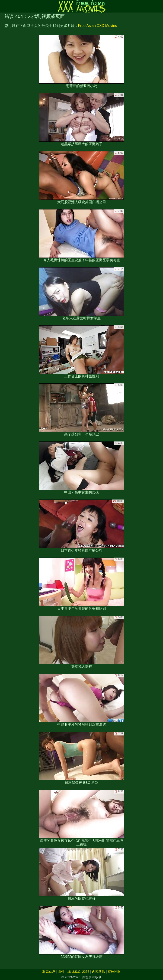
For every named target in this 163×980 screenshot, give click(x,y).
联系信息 (49, 972)
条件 (61, 972)
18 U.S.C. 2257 (78, 972)
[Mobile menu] (4, 6)
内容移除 (99, 972)
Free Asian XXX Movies (97, 26)
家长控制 (114, 972)
